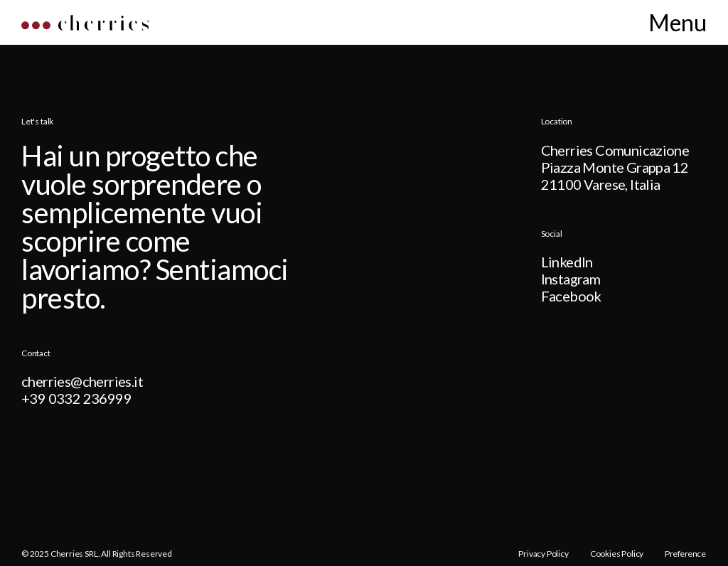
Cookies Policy (617, 554)
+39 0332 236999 (76, 398)
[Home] (85, 26)
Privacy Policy (543, 554)
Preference (686, 554)
